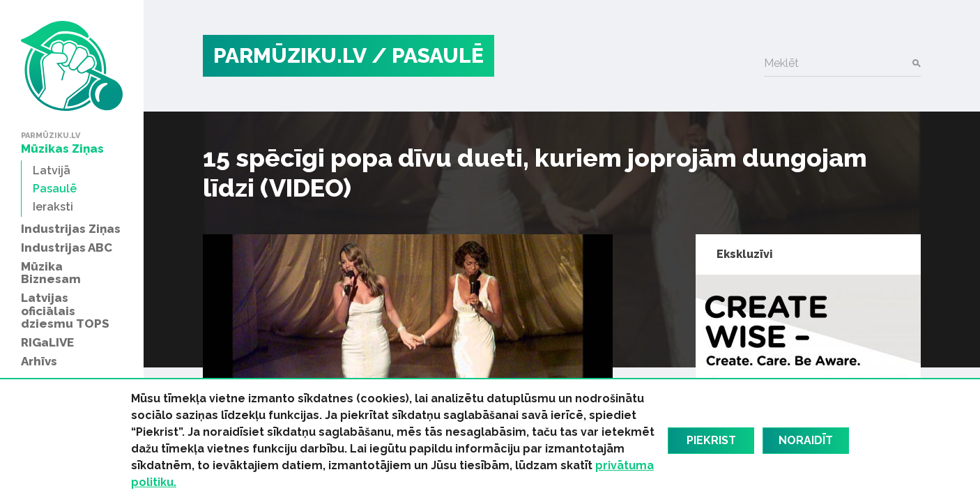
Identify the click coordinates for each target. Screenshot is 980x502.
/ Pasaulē (428, 55)
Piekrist (711, 440)
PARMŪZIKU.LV (290, 55)
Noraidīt (806, 440)
